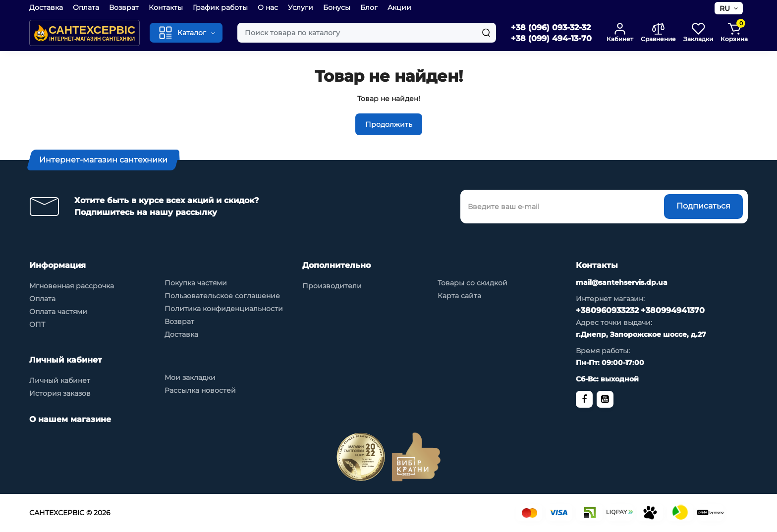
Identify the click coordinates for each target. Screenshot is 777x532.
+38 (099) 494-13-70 (551, 38)
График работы (220, 7)
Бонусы (337, 7)
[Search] (486, 33)
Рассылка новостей (200, 390)
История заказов (60, 393)
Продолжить (389, 124)
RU (725, 8)
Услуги (301, 7)
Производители (332, 286)
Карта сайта (459, 296)
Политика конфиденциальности (224, 309)
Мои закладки (190, 377)
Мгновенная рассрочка (72, 286)
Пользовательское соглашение (222, 296)
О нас (268, 7)
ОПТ (37, 324)
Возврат (124, 7)
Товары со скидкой (472, 283)
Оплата (86, 7)
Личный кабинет (60, 380)
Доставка (46, 7)
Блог (369, 7)
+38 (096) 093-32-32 (551, 27)
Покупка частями (196, 283)
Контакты (166, 7)
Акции (399, 7)
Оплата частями (58, 312)
